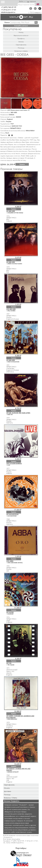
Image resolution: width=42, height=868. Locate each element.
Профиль (21, 38)
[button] (40, 59)
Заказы (21, 42)
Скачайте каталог (21, 26)
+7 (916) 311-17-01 (9, 10)
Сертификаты (21, 45)
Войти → (22, 1)
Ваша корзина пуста (26, 5)
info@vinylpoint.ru (8, 12)
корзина (31, 1)
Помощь (21, 48)
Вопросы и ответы (21, 51)
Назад (21, 32)
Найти (36, 22)
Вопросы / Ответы (10, 798)
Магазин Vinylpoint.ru (12, 801)
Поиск (7, 22)
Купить (22, 164)
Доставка (8, 791)
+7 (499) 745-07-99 (9, 7)
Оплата (7, 788)
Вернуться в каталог (21, 35)
